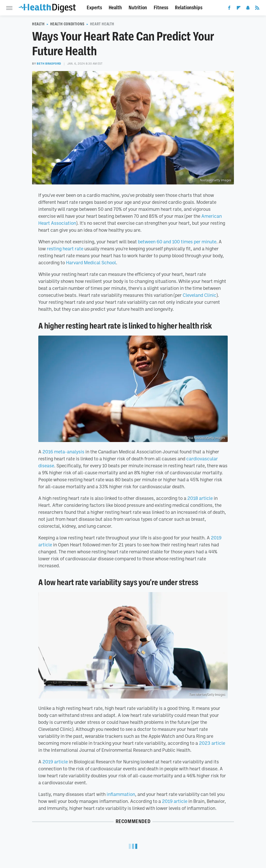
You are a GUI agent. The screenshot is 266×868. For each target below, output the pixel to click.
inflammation (121, 794)
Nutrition (138, 8)
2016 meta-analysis (63, 452)
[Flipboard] (239, 9)
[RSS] (257, 9)
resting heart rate (65, 249)
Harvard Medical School (91, 262)
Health (115, 8)
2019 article (55, 762)
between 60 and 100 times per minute (177, 242)
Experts (94, 8)
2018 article (200, 498)
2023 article (212, 743)
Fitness (161, 8)
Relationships (189, 8)
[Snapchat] (248, 9)
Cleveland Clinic (200, 295)
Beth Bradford (49, 64)
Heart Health (102, 24)
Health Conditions (67, 24)
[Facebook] (229, 9)
